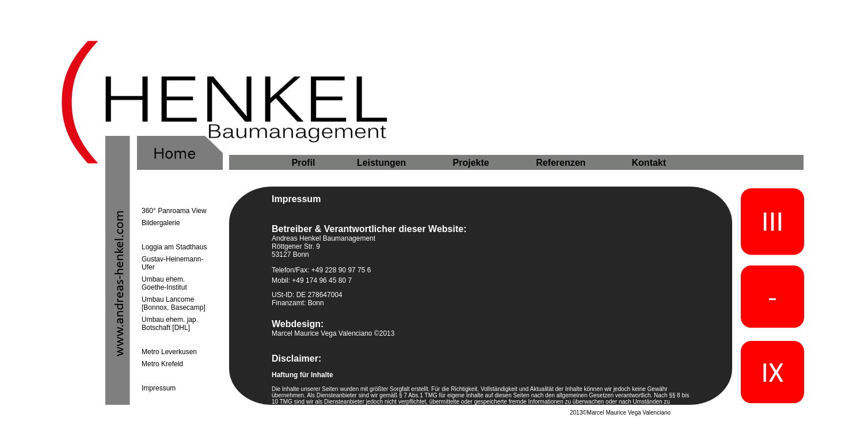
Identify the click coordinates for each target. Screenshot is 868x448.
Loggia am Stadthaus (174, 247)
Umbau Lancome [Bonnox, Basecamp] (174, 303)
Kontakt (649, 163)
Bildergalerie (161, 223)
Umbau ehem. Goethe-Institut (164, 283)
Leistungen (381, 163)
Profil (304, 163)
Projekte (471, 163)
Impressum (159, 388)
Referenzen (561, 163)
